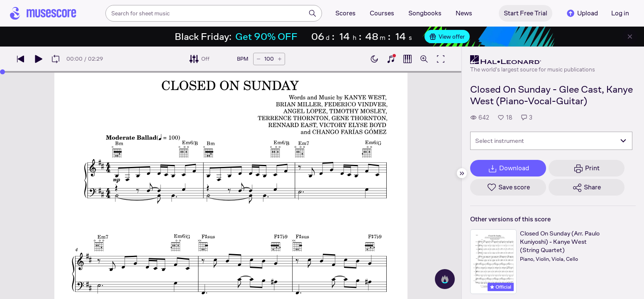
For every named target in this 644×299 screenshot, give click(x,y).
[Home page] (43, 13)
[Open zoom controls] (424, 59)
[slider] (2, 72)
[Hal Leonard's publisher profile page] (533, 60)
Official (501, 287)
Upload (582, 13)
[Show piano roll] (407, 59)
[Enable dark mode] (374, 59)
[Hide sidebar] (462, 173)
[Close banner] (630, 37)
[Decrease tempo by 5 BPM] (259, 59)
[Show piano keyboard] (391, 59)
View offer (447, 37)
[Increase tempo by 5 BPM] (280, 59)
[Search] (312, 13)
